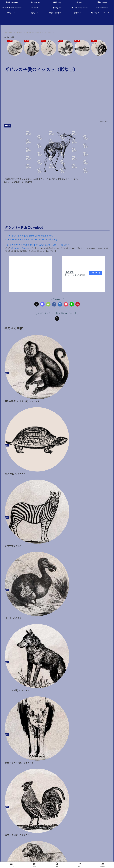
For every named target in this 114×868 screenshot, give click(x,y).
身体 (7, 601)
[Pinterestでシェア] (78, 304)
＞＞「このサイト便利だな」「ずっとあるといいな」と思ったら (37, 245)
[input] (57, 575)
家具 (8, 635)
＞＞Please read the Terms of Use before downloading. (31, 239)
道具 (7, 639)
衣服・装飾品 (11, 643)
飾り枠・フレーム (13, 652)
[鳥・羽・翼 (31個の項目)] (53, 668)
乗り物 (11, 627)
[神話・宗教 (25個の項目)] (68, 668)
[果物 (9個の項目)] (65, 672)
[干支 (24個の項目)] (96, 668)
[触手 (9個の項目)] (56, 672)
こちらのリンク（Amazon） (20, 248)
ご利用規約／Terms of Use (15, 564)
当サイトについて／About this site (18, 560)
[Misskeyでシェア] (48, 304)
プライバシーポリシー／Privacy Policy (21, 568)
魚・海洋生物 (12, 614)
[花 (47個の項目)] (25, 668)
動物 (8, 126)
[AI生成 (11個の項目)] (46, 672)
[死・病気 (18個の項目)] (9, 672)
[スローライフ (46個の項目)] (38, 668)
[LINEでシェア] (72, 304)
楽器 (8, 648)
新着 (9, 593)
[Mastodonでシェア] (42, 304)
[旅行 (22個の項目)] (106, 668)
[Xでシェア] (37, 304)
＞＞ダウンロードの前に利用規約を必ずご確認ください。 (29, 236)
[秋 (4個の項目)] (108, 672)
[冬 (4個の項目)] (100, 672)
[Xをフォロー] (57, 318)
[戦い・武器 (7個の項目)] (76, 672)
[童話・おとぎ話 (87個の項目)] (11, 668)
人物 (8, 597)
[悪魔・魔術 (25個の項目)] (83, 668)
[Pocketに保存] (66, 304)
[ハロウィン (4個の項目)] (90, 672)
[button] (109, 576)
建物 (9, 631)
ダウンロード (96, 273)
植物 (7, 622)
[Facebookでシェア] (54, 304)
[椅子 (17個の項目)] (20, 672)
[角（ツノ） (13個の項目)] (33, 672)
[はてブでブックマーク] (60, 304)
